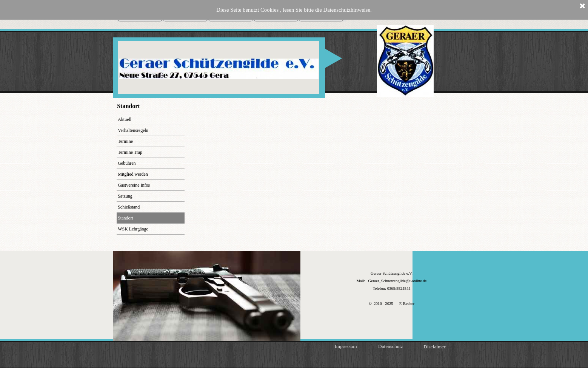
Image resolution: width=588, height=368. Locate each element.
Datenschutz (391, 346)
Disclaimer (434, 347)
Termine (125, 141)
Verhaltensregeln (133, 130)
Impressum (346, 346)
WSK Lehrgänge (133, 229)
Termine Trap (130, 152)
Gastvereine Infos (134, 185)
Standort (125, 218)
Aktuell (125, 119)
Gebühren (127, 163)
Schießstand (129, 207)
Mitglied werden (133, 174)
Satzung (125, 196)
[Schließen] (582, 6)
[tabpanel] (392, 288)
